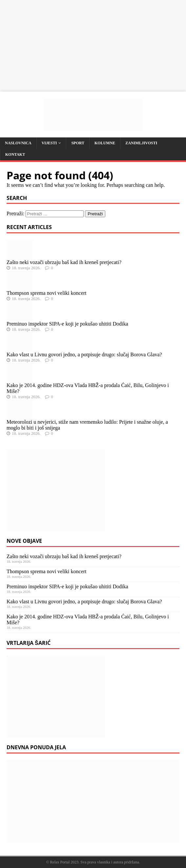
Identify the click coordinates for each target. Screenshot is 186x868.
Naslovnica (18, 143)
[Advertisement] (93, 46)
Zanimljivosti (141, 143)
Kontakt (15, 154)
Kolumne (105, 143)
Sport (78, 143)
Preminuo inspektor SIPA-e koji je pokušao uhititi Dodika (67, 324)
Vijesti (49, 143)
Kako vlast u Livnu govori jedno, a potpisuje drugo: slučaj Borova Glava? (84, 354)
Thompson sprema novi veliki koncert (47, 293)
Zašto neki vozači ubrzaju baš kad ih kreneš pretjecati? (64, 262)
